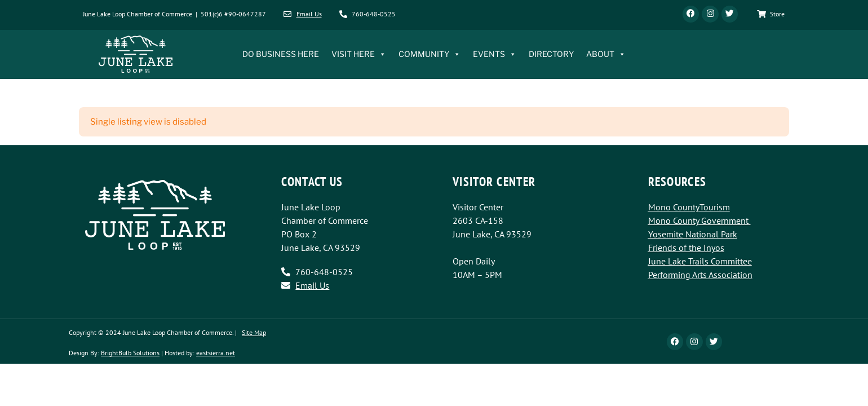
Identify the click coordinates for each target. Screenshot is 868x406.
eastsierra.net (216, 353)
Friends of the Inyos (686, 248)
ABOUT (606, 55)
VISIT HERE (359, 55)
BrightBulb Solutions (130, 353)
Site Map (254, 333)
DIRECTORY (551, 54)
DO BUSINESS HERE (281, 54)
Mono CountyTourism (689, 208)
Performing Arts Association (700, 275)
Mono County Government (698, 221)
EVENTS (495, 55)
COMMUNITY (429, 55)
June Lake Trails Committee (700, 262)
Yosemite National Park (693, 235)
